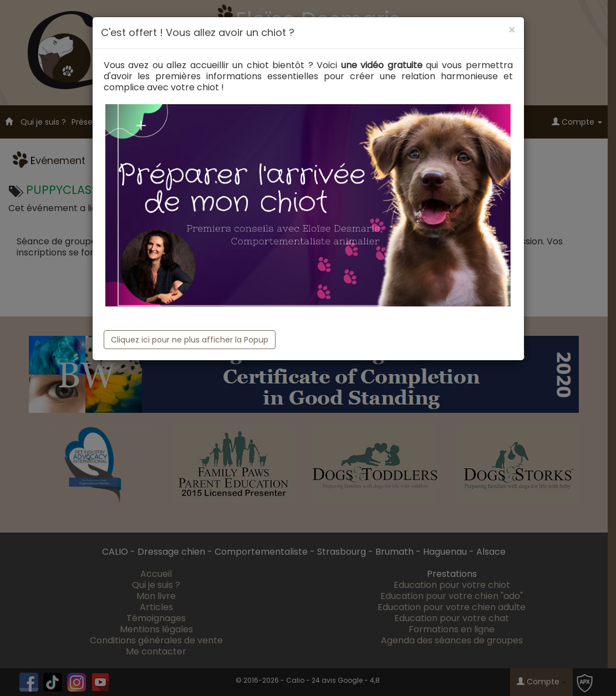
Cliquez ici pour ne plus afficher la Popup (190, 340)
